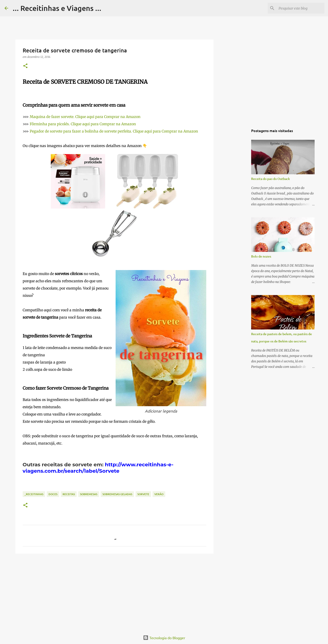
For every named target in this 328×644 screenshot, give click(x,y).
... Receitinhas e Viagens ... (57, 8)
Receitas (69, 494)
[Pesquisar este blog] (301, 8)
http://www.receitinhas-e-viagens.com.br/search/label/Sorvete (98, 468)
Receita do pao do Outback (271, 179)
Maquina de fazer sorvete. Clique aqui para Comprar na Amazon (85, 117)
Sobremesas (89, 494)
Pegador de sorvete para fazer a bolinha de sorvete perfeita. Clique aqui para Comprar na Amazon (114, 131)
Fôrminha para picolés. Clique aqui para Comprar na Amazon (83, 124)
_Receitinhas (34, 494)
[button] (25, 66)
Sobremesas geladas (117, 494)
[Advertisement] (114, 592)
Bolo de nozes (261, 256)
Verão (159, 494)
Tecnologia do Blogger (164, 638)
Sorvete (143, 494)
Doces (53, 494)
